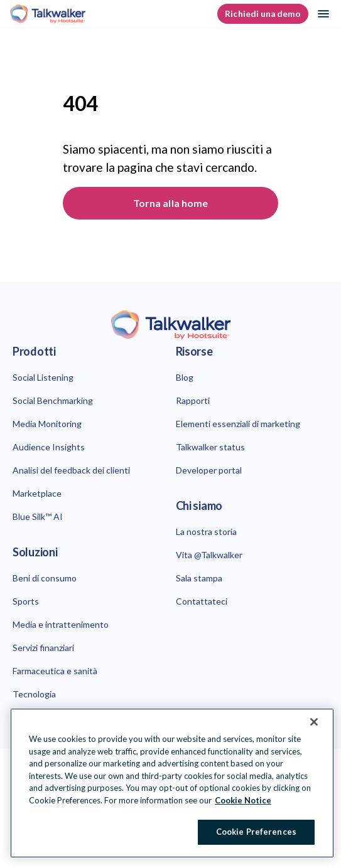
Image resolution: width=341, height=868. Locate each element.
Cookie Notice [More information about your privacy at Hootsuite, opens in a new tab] (243, 800)
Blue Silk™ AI (38, 516)
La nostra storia (206, 532)
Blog (185, 377)
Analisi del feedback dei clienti (71, 470)
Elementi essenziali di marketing (238, 424)
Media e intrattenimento (61, 624)
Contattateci (202, 601)
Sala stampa (199, 578)
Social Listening (43, 377)
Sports (26, 601)
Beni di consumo (45, 578)
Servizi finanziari (43, 648)
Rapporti (193, 400)
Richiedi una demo (263, 14)
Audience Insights (49, 447)
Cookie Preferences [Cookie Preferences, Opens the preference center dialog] (256, 832)
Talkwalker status (210, 447)
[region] (172, 783)
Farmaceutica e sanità (55, 671)
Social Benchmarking (53, 400)
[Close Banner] (314, 722)
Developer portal (209, 470)
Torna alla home (170, 203)
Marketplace (37, 493)
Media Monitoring (47, 424)
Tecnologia (34, 694)
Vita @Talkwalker (209, 555)
